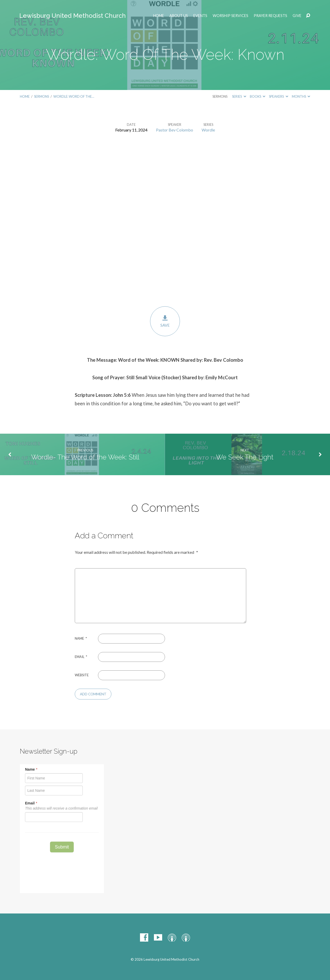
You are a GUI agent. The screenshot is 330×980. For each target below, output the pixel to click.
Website (82, 675)
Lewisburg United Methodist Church (73, 16)
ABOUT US (179, 16)
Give (297, 16)
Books (258, 96)
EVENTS (200, 16)
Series (239, 96)
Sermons (42, 96)
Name (81, 638)
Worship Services (230, 16)
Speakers (278, 96)
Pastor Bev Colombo (175, 130)
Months (301, 96)
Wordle (208, 130)
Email (81, 657)
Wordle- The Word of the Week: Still (85, 457)
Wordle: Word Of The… (74, 96)
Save (165, 321)
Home (159, 16)
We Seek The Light (245, 457)
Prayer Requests (270, 16)
